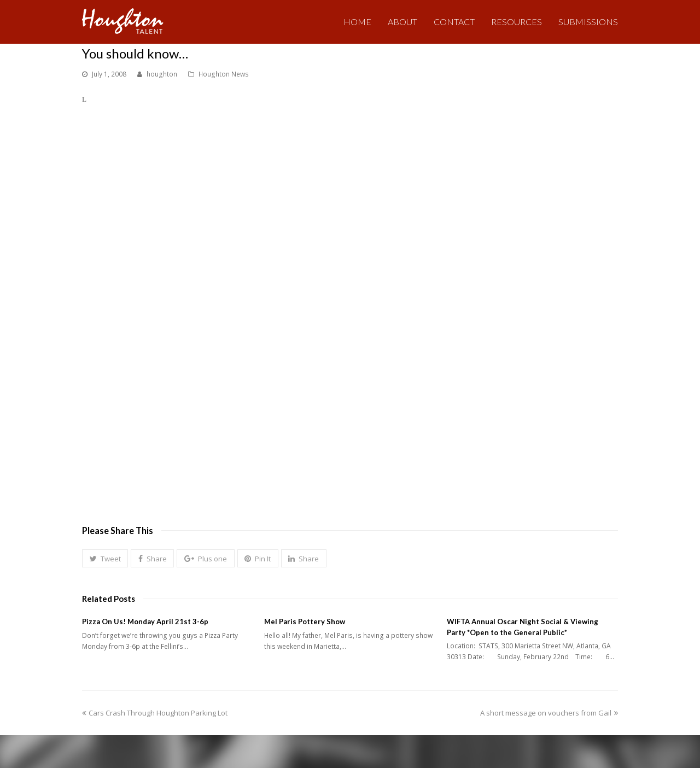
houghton (162, 74)
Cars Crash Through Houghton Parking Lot (155, 713)
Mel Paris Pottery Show (305, 622)
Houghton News (224, 74)
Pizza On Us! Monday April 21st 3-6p (145, 622)
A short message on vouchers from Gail (549, 713)
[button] (105, 559)
